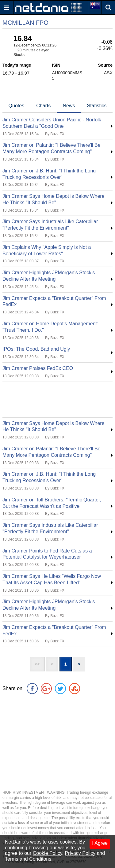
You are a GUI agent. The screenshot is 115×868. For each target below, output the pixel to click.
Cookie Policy (48, 853)
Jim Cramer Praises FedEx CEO (38, 368)
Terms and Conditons (28, 859)
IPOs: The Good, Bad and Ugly (36, 349)
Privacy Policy (80, 853)
